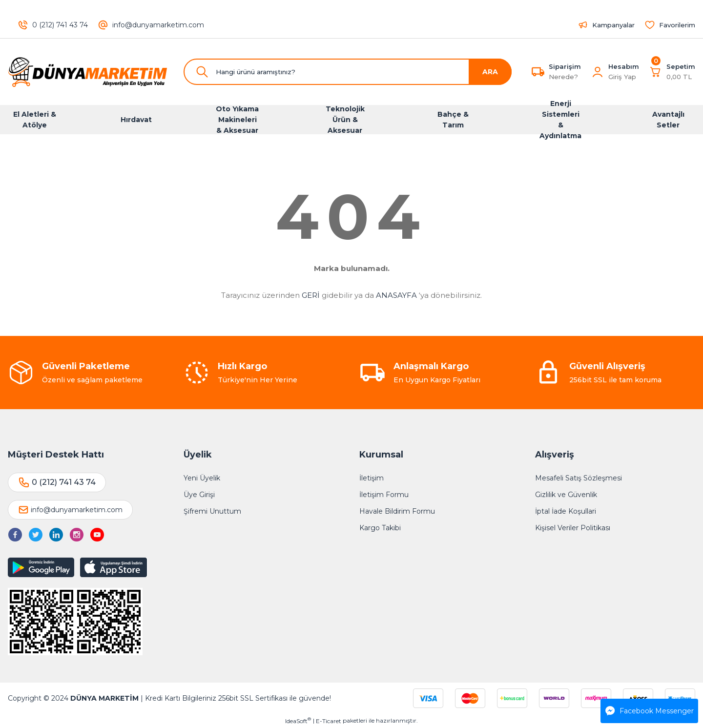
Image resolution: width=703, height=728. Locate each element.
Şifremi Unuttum (212, 511)
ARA (490, 72)
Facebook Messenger (650, 711)
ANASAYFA (396, 295)
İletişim (372, 478)
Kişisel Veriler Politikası (573, 528)
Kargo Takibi (380, 528)
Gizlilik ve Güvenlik (566, 495)
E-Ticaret (329, 721)
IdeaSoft (298, 721)
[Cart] (672, 72)
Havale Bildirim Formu (397, 511)
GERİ (311, 295)
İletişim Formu (384, 495)
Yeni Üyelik (202, 478)
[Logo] (88, 72)
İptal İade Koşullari (566, 511)
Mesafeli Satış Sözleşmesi (579, 478)
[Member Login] (598, 72)
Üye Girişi (199, 495)
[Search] (348, 72)
